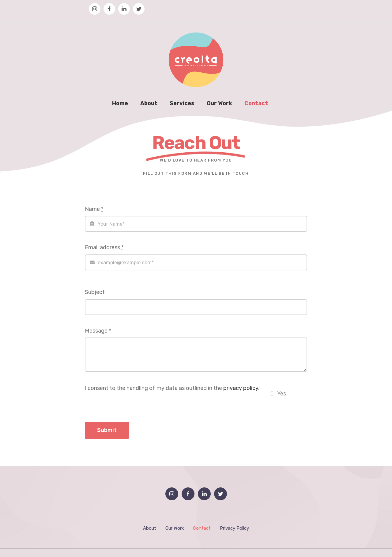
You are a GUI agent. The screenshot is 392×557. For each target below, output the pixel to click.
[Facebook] (188, 494)
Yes (282, 394)
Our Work (175, 528)
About (150, 528)
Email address (104, 247)
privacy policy (241, 388)
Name (94, 209)
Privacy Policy (234, 528)
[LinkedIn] (204, 494)
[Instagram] (172, 494)
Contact (202, 528)
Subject (95, 292)
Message (98, 331)
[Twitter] (221, 494)
